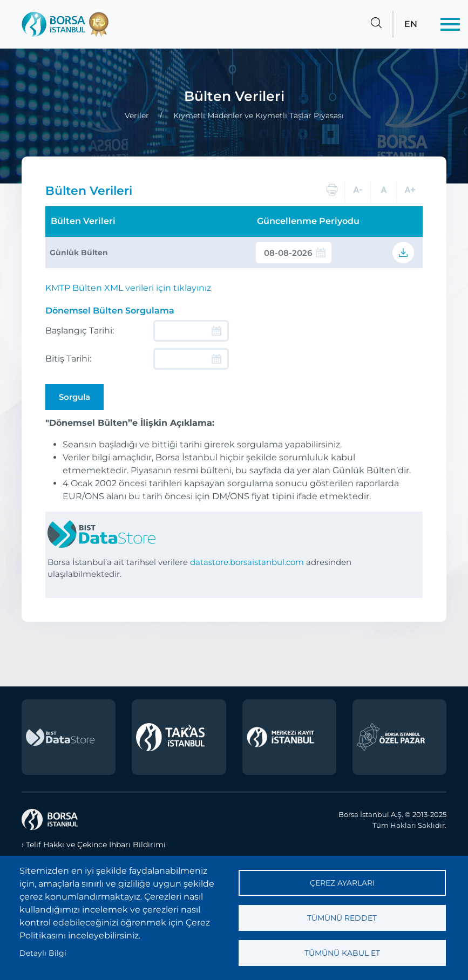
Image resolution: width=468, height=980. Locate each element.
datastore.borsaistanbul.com (247, 562)
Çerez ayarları (342, 883)
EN (411, 24)
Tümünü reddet (342, 918)
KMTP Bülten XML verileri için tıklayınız (128, 288)
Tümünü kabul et (342, 953)
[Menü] (450, 24)
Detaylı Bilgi (43, 953)
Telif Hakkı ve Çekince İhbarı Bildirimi (96, 845)
